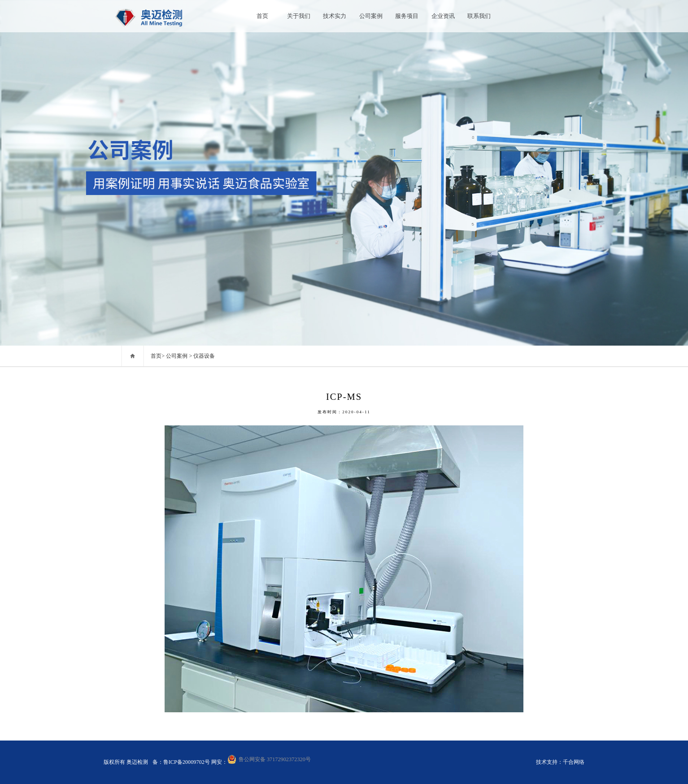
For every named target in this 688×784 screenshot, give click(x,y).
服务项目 (407, 16)
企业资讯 (443, 16)
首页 (262, 16)
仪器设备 (204, 356)
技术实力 (335, 16)
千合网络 (574, 762)
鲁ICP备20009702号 (187, 762)
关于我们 (299, 16)
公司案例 (371, 16)
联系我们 (479, 16)
